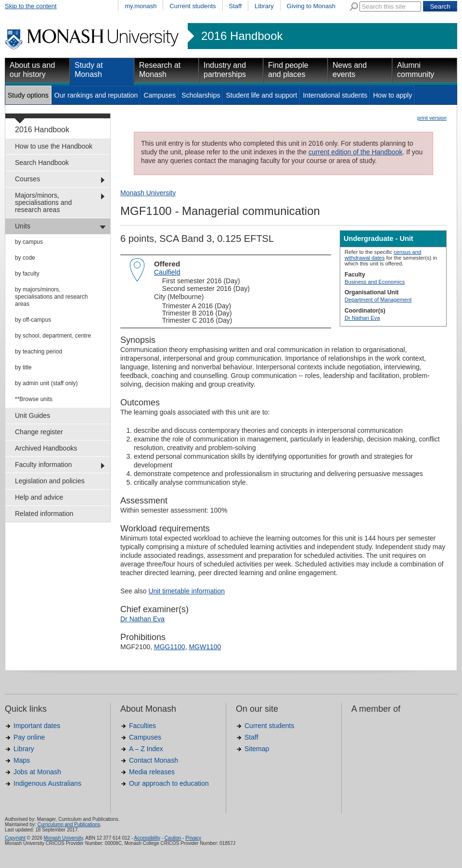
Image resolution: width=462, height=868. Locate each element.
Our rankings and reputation (96, 95)
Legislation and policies (50, 481)
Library (264, 6)
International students (335, 95)
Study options (28, 95)
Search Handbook (42, 163)
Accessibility (147, 838)
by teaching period (38, 352)
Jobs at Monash (37, 772)
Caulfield (167, 272)
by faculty (27, 274)
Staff (236, 6)
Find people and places (288, 70)
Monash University (148, 193)
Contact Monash (154, 760)
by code (25, 258)
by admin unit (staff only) (46, 383)
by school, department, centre (53, 336)
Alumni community (416, 70)
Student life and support (261, 95)
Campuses (160, 95)
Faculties (142, 726)
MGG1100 (170, 647)
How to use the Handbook (54, 146)
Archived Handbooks (46, 448)
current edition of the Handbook (355, 152)
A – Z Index (146, 749)
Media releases (152, 772)
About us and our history (32, 70)
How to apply (392, 95)
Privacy (193, 838)
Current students (192, 6)
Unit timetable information (186, 591)
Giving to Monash (311, 6)
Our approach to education (169, 783)
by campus (29, 242)
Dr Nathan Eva (362, 318)
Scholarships (201, 95)
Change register (39, 432)
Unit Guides (32, 415)
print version (432, 118)
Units (23, 226)
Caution (173, 838)
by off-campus (33, 320)
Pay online (29, 737)
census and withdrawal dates (383, 255)
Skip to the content (31, 6)
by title (23, 367)
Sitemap (257, 749)
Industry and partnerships (225, 70)
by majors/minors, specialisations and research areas (51, 297)
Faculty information (43, 465)
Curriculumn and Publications (69, 824)
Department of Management (378, 300)
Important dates (37, 726)
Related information (44, 514)
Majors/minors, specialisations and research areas (43, 202)
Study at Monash (89, 70)
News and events (350, 70)
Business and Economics (375, 282)
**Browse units (34, 399)
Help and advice (39, 497)
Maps (22, 760)
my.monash (141, 6)
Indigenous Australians (47, 783)
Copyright (15, 838)
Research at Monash (160, 70)
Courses (27, 179)
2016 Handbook (242, 36)
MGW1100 (205, 647)
